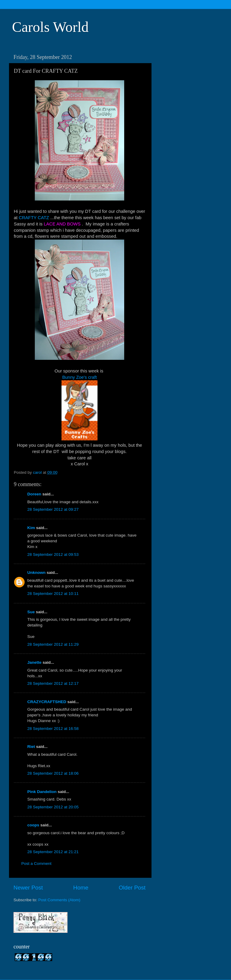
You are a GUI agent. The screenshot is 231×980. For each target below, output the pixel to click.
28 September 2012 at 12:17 (53, 683)
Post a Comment (36, 864)
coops (33, 825)
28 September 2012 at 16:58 (53, 729)
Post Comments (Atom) (59, 900)
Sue (31, 612)
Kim (31, 528)
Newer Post (28, 888)
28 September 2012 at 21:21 (53, 852)
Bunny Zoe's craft (79, 377)
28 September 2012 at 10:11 (53, 594)
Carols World (50, 27)
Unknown (36, 573)
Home (81, 888)
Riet (31, 747)
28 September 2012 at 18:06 (53, 773)
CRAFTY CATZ (34, 218)
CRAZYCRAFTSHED (47, 702)
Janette (34, 662)
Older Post (132, 888)
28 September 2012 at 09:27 (53, 509)
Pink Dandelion (42, 792)
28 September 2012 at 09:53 (53, 554)
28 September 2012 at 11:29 (53, 644)
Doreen (34, 494)
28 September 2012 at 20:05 (53, 807)
